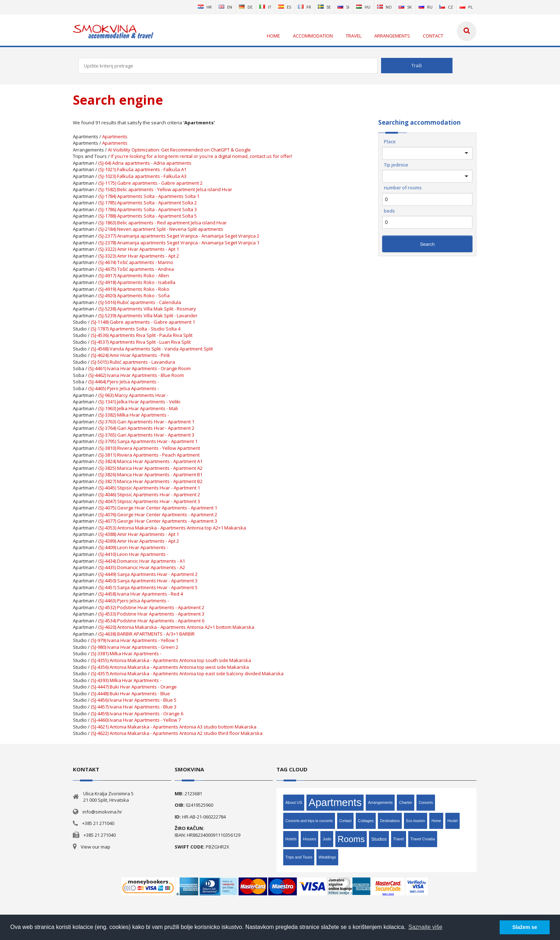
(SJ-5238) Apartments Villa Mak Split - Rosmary (147, 309)
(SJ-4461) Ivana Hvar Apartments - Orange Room (139, 368)
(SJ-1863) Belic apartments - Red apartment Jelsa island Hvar (162, 223)
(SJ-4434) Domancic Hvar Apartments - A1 (142, 561)
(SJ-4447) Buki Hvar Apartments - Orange (134, 687)
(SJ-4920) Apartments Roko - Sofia (134, 295)
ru (426, 7)
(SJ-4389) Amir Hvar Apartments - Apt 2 (139, 541)
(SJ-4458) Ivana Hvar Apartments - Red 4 (141, 594)
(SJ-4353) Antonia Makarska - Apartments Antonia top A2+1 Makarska (172, 528)
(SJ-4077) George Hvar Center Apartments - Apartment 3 (158, 521)
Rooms (351, 839)
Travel (399, 839)
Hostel (452, 821)
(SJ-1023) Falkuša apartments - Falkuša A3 (142, 176)
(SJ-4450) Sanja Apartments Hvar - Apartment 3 (148, 581)
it (265, 7)
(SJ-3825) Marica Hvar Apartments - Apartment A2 (150, 468)
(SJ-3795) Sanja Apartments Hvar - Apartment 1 (148, 441)
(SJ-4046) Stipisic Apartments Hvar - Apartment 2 (149, 494)
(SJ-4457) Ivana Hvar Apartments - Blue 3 (134, 707)
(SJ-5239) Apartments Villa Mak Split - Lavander (148, 315)
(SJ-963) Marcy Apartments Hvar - (133, 395)
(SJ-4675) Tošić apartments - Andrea (136, 269)
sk (405, 7)
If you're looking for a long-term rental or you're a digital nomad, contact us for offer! (201, 156)
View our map (96, 847)
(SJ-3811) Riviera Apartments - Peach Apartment (149, 455)
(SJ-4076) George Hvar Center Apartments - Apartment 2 (158, 514)
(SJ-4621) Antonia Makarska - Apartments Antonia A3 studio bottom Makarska (174, 727)
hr (205, 7)
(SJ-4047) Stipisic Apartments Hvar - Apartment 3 (149, 501)
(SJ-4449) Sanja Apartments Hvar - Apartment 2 (148, 574)
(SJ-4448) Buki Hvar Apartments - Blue (130, 693)
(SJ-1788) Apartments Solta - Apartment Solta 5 (147, 216)
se (324, 7)
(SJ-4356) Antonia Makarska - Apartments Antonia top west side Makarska (170, 667)
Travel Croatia (423, 839)
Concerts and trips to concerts (309, 821)
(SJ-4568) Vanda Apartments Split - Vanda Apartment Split (152, 349)
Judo (327, 839)
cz (446, 7)
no (384, 7)
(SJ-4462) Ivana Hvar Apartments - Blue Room (136, 375)
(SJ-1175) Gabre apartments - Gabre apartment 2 (150, 183)
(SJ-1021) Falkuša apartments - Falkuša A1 (142, 169)
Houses (309, 839)
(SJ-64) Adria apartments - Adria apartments (145, 163)
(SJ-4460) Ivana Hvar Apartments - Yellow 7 (136, 720)
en (225, 7)
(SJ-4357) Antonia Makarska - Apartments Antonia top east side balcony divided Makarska (187, 673)
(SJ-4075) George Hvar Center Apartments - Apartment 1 (158, 508)
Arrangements (380, 802)
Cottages (366, 821)
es (285, 7)
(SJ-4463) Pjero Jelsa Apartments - (134, 601)
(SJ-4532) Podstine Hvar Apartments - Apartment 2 (151, 607)
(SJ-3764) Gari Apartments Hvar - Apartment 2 (146, 428)
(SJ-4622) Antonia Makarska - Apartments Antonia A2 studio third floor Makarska (177, 733)
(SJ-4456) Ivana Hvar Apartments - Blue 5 (134, 700)
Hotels (291, 839)
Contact (345, 821)
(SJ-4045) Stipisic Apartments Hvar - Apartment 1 (149, 488)
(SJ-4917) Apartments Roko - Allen (134, 275)
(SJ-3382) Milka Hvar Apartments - (134, 415)
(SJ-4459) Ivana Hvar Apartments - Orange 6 (137, 713)
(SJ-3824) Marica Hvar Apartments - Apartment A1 (150, 461)
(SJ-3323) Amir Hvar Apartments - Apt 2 (139, 256)
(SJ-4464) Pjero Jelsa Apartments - (124, 382)
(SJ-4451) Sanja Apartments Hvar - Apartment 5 (148, 587)
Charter (406, 802)
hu (363, 7)
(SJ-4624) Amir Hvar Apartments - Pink (130, 355)
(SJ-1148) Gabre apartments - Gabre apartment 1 (143, 322)
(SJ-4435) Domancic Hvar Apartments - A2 (142, 567)
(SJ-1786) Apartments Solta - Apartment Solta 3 (147, 209)
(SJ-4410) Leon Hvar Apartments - (133, 554)
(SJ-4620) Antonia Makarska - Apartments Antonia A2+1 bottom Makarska (176, 627)
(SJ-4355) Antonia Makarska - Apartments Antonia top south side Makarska (171, 660)
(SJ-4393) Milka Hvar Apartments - (126, 680)
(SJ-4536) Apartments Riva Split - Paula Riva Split (142, 335)
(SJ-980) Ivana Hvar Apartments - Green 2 (134, 647)
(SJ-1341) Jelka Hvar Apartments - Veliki (139, 402)
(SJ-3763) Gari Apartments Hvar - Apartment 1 (146, 422)
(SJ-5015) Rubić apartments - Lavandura (133, 362)
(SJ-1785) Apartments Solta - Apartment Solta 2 (147, 203)
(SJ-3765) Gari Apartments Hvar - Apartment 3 (146, 435)
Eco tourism (416, 821)
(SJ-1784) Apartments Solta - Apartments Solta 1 (149, 196)
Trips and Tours (299, 857)
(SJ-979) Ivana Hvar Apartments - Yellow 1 (134, 640)
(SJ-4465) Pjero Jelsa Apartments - (124, 388)
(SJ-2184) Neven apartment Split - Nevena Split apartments (161, 229)
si (343, 7)
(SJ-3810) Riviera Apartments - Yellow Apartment (149, 448)
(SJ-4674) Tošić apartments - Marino (136, 262)
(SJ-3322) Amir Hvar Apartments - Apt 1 (139, 249)
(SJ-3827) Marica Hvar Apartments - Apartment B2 (150, 481)
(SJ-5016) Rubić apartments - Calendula (140, 302)
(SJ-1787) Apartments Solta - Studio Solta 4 (136, 329)
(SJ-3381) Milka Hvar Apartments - (126, 653)
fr (304, 7)
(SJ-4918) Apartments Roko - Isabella (137, 282)
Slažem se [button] (525, 927)
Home (436, 821)
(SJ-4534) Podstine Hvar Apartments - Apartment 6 (151, 621)
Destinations (390, 821)
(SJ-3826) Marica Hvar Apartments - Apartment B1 (150, 474)
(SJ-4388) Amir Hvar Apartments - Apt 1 (139, 534)
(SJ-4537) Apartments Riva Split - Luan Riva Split (141, 342)
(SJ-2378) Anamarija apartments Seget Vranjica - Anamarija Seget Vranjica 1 (179, 243)
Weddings (327, 857)
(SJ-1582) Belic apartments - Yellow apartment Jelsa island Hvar (165, 189)
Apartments (115, 136)
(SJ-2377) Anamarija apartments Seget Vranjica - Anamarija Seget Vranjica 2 (179, 236)
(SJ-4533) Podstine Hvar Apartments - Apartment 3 (151, 614)
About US (294, 802)
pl (466, 7)
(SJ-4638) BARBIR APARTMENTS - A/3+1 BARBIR (146, 634)
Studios (379, 839)
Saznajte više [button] (426, 927)
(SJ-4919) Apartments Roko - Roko (134, 289)
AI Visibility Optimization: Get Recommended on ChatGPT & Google (179, 150)
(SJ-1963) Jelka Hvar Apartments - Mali (138, 408)
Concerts (426, 803)
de (246, 7)
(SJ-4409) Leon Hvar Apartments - (133, 547)
